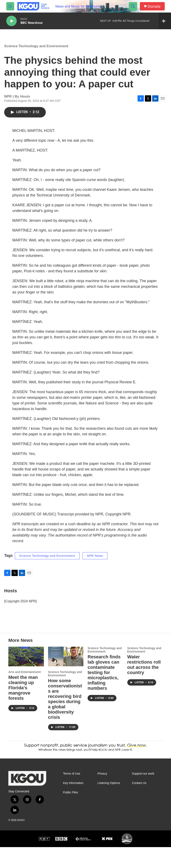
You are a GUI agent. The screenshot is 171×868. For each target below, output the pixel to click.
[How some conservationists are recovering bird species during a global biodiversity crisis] (66, 677)
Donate (154, 6)
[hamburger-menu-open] (10, 6)
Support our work (143, 795)
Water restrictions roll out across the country (144, 686)
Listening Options (109, 804)
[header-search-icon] (133, 6)
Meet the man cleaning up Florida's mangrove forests (23, 709)
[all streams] (165, 21)
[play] (11, 21)
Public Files (70, 813)
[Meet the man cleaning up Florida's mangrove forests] (26, 677)
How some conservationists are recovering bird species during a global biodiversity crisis (65, 720)
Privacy (102, 795)
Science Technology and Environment (36, 50)
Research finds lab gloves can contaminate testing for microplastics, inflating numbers (104, 693)
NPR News (95, 560)
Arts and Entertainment (25, 693)
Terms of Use (71, 795)
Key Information (73, 804)
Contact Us (139, 804)
